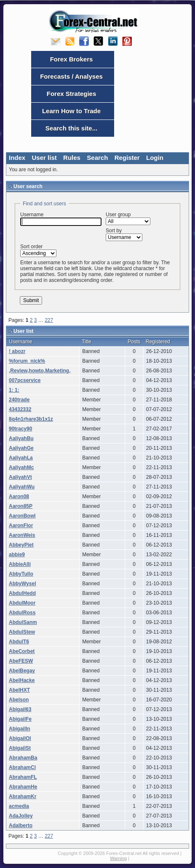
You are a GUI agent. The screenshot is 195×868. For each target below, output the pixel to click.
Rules (72, 158)
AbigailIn (20, 729)
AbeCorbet (22, 651)
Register (127, 158)
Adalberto (21, 826)
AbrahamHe (23, 787)
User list (44, 158)
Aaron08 (19, 496)
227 (49, 320)
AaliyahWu (22, 487)
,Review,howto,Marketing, (40, 371)
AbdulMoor (22, 603)
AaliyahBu (21, 438)
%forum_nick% (27, 361)
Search (97, 158)
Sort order (38, 250)
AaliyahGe (21, 448)
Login (155, 158)
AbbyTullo (21, 574)
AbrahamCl (22, 767)
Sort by (124, 234)
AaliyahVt (20, 477)
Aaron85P (21, 506)
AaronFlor (21, 526)
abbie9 (17, 555)
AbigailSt (20, 748)
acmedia (19, 806)
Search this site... (71, 128)
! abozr (17, 351)
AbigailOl (20, 738)
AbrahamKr (23, 796)
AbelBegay (22, 671)
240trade (19, 400)
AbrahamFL (23, 777)
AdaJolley (21, 816)
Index (17, 158)
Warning (118, 858)
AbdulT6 (19, 642)
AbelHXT (19, 690)
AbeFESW (21, 661)
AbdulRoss (22, 613)
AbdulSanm (23, 622)
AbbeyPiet (21, 545)
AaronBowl (22, 516)
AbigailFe (20, 719)
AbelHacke (22, 680)
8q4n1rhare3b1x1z (31, 419)
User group (128, 218)
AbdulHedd (22, 593)
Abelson (19, 700)
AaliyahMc (21, 467)
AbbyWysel (22, 584)
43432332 (20, 409)
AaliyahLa (21, 458)
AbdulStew (22, 632)
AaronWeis (22, 535)
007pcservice (25, 380)
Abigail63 (20, 709)
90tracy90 (20, 429)
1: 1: (14, 390)
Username (61, 219)
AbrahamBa (23, 758)
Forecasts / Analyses (71, 76)
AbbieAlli (20, 564)
